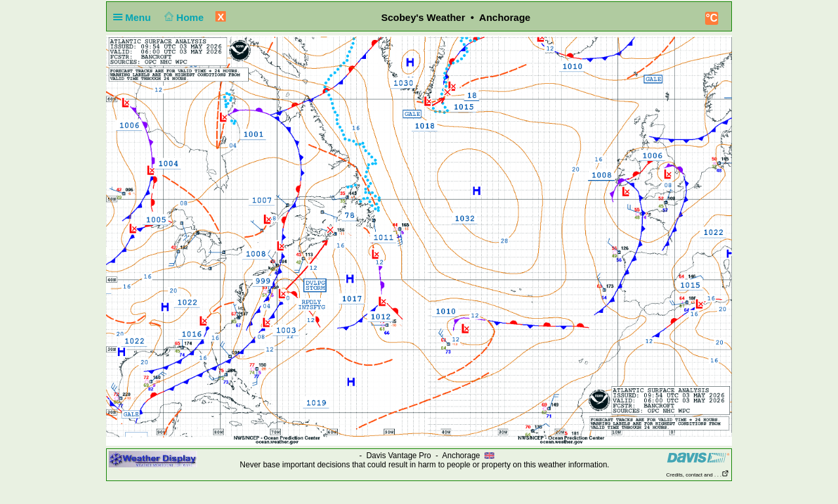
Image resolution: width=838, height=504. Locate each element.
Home (183, 17)
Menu (135, 17)
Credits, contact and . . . (698, 475)
